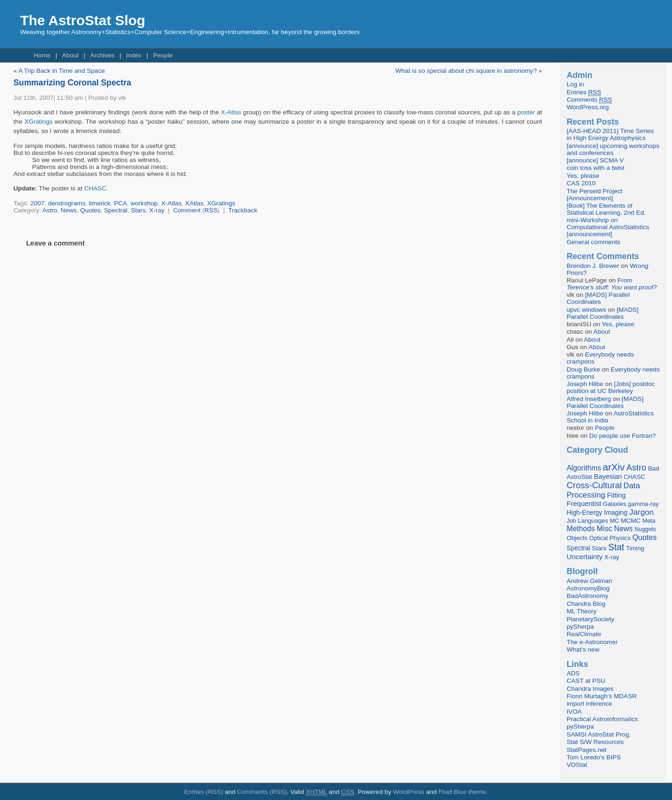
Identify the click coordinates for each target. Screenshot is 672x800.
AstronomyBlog (588, 588)
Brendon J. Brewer (593, 266)
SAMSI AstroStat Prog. (599, 734)
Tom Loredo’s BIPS (594, 757)
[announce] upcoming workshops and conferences (613, 149)
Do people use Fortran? (623, 436)
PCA (120, 203)
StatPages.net (586, 750)
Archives (102, 55)
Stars (138, 210)
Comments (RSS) (262, 792)
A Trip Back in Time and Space (61, 71)
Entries (584, 92)
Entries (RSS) (204, 792)
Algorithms (584, 468)
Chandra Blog (586, 604)
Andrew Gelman (589, 581)
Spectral (116, 210)
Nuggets (645, 529)
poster (526, 112)
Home (42, 55)
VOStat (577, 765)
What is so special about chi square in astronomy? (466, 71)
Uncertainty (584, 557)
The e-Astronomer (592, 642)
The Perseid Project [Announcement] (594, 195)
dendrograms (67, 203)
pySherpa (580, 627)
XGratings (38, 122)
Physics (620, 538)
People (163, 55)
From (612, 284)
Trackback (243, 210)
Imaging (616, 512)
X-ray (157, 210)
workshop (144, 203)
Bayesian (608, 477)
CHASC (95, 188)
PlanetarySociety (590, 619)
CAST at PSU (586, 681)
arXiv (614, 467)
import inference (589, 704)
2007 (37, 203)
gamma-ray (644, 504)
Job (571, 521)
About (70, 55)
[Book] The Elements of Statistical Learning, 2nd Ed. (606, 209)
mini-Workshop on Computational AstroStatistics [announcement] (608, 227)
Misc (604, 528)
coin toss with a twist (595, 168)
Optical (599, 538)
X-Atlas (231, 112)
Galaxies (615, 504)
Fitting (616, 495)
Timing (635, 548)
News (69, 210)
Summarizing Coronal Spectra (72, 83)
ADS (573, 673)
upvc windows (586, 310)
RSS (211, 210)
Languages (593, 521)
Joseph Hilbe (585, 384)
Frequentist (584, 504)
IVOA (574, 712)
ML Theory (581, 611)
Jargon (641, 512)
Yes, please (583, 176)
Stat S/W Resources (595, 742)
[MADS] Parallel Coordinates (598, 298)
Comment (187, 210)
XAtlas (194, 203)
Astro (50, 210)
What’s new (583, 649)
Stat (616, 547)
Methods (581, 529)
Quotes (91, 210)
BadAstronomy (587, 596)
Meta (649, 521)
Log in (575, 84)
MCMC (630, 521)
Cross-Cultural (594, 485)
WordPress (409, 792)
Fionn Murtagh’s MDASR (602, 696)
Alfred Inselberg (589, 399)
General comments (593, 242)
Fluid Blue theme (462, 792)
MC (615, 521)
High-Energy (584, 513)
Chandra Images (590, 689)
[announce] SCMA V (595, 160)
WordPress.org (588, 107)
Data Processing (603, 490)
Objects (577, 538)
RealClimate (584, 634)
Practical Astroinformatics (602, 719)
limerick (100, 203)
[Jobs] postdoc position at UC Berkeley (611, 387)
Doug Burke (583, 369)
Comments (589, 100)
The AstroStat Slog (83, 20)
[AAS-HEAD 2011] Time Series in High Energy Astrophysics (610, 134)
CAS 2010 (581, 183)
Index (134, 55)
